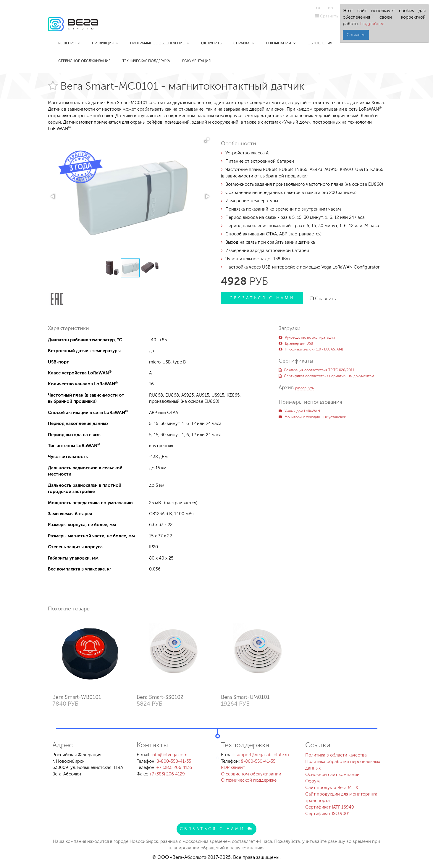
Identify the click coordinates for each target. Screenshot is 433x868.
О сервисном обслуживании (251, 774)
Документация (196, 61)
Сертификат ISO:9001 (328, 814)
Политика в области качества (336, 755)
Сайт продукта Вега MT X (332, 788)
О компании (281, 43)
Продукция (105, 43)
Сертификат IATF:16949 (330, 807)
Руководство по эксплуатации (307, 337)
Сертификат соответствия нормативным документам (326, 376)
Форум (312, 781)
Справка (244, 43)
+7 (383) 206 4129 (167, 774)
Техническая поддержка (146, 61)
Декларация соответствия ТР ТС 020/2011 (316, 370)
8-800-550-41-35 (174, 761)
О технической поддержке (249, 780)
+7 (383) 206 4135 (174, 767)
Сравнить (327, 16)
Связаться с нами (262, 298)
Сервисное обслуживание (84, 61)
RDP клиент (233, 767)
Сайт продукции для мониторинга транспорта (341, 797)
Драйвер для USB (296, 343)
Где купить (211, 43)
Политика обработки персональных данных (343, 765)
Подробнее (372, 24)
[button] (207, 140)
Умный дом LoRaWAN (299, 411)
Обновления (320, 43)
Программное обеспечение (160, 43)
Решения (69, 43)
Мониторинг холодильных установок (312, 417)
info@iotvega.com (169, 755)
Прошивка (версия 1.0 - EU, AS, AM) (311, 349)
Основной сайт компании (332, 775)
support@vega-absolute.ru (262, 755)
